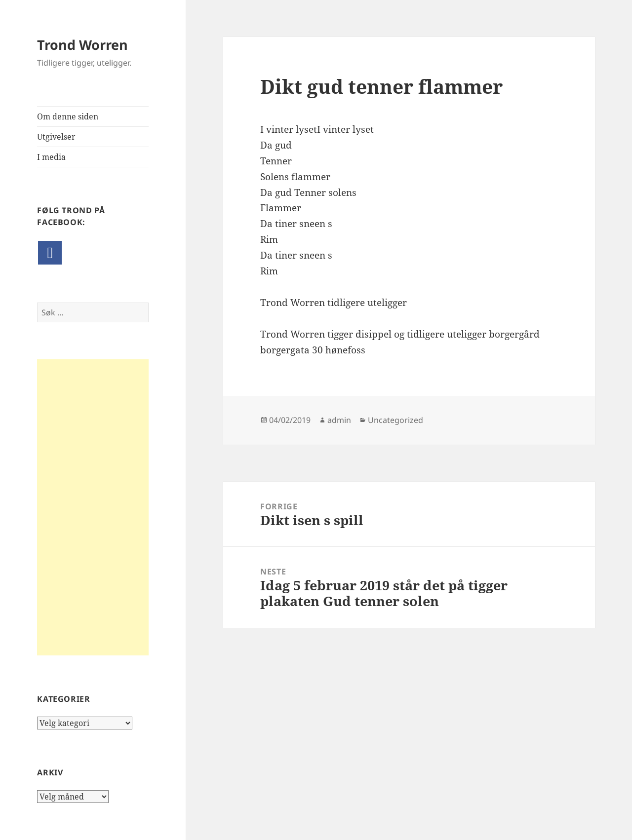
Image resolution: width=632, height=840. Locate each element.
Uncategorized (395, 420)
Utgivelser (56, 137)
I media (51, 157)
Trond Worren (82, 45)
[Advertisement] (93, 507)
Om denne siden (68, 116)
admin (339, 420)
